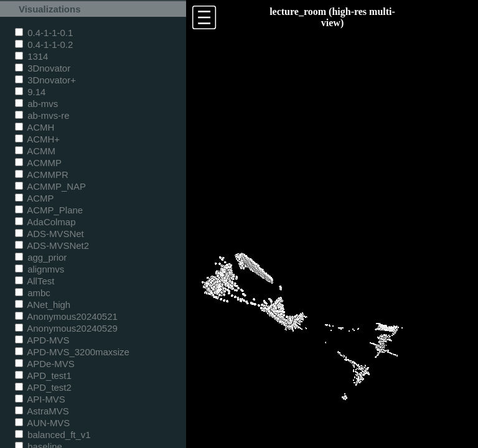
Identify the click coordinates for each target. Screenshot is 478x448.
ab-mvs (36, 104)
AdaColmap (45, 222)
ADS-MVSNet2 (52, 245)
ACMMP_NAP (50, 186)
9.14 (30, 92)
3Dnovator (43, 68)
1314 (31, 56)
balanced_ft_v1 (53, 435)
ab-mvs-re (42, 115)
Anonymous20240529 (66, 328)
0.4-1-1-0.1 (44, 33)
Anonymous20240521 (66, 316)
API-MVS (40, 399)
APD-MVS (42, 340)
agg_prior (41, 257)
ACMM (35, 151)
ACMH (35, 127)
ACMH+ (37, 139)
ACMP (35, 198)
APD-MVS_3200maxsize (72, 352)
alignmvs (40, 269)
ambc (33, 293)
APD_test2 (43, 387)
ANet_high (43, 305)
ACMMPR (42, 175)
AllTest (35, 281)
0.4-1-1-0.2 (44, 44)
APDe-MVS (45, 364)
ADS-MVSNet (49, 234)
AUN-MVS (42, 423)
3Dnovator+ (45, 80)
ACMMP (38, 163)
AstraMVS (42, 411)
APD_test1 (43, 376)
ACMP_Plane (49, 210)
